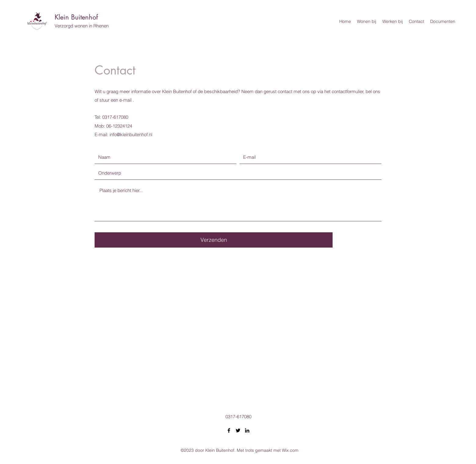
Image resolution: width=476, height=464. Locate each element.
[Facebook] (229, 430)
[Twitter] (238, 430)
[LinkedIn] (247, 430)
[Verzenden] (214, 240)
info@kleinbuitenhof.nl (131, 134)
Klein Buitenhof (76, 17)
